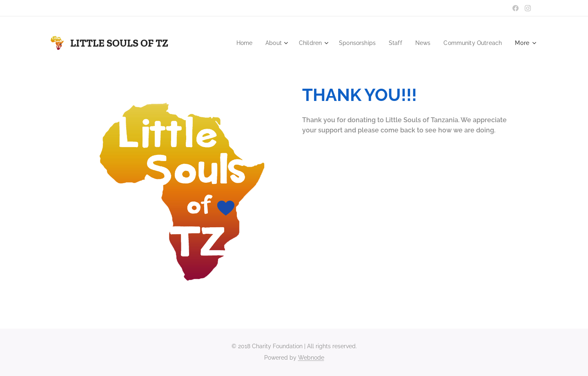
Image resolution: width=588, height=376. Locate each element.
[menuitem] (235, 43)
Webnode (311, 358)
